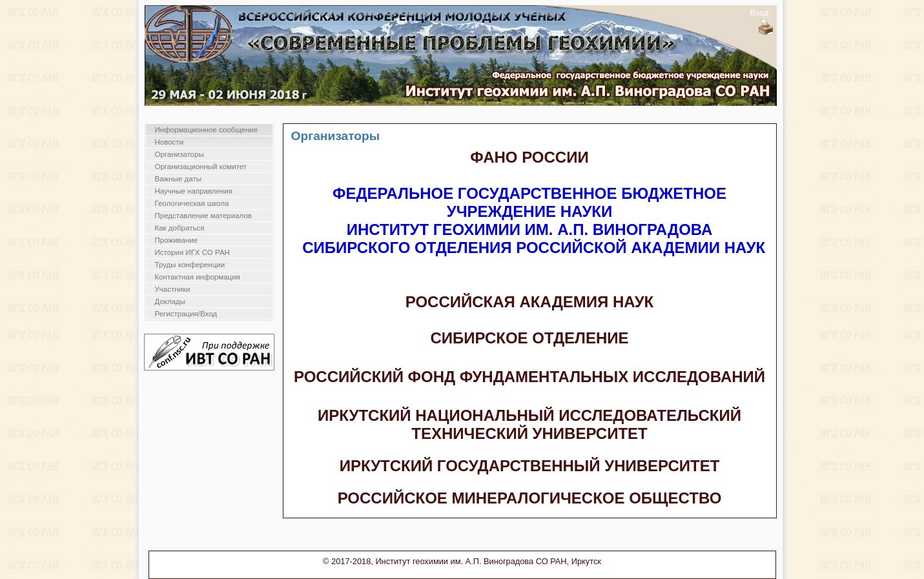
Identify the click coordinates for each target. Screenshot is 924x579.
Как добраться (180, 228)
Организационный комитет (201, 167)
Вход (760, 13)
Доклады (170, 301)
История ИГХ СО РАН (192, 252)
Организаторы (180, 154)
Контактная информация (198, 277)
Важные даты (178, 179)
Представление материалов (203, 216)
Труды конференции (190, 265)
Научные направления (194, 191)
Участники (173, 289)
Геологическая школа (192, 203)
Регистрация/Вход (186, 314)
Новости (169, 142)
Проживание (177, 240)
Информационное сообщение (207, 130)
